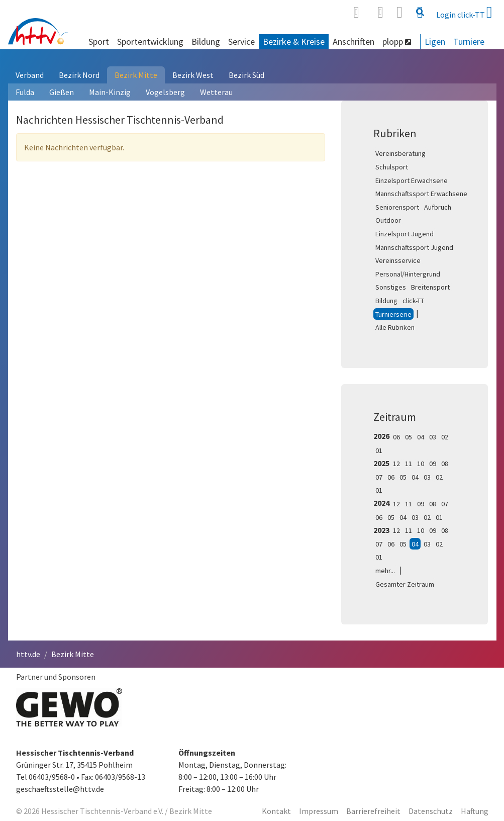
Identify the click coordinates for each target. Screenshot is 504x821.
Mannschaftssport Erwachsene (421, 194)
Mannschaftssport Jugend (414, 247)
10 (421, 464)
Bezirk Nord (79, 75)
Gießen (62, 92)
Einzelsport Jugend (405, 234)
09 (433, 464)
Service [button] (241, 41)
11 (409, 464)
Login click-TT (464, 12)
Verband (30, 75)
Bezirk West (193, 75)
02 (445, 437)
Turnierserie (393, 314)
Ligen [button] (435, 41)
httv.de (28, 654)
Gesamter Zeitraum (405, 584)
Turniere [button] (469, 41)
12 (396, 464)
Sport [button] (99, 41)
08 (445, 464)
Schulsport (392, 167)
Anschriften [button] (354, 41)
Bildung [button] (206, 41)
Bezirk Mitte (136, 75)
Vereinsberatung (400, 153)
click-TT (413, 301)
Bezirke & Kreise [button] (294, 41)
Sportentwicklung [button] (150, 41)
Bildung (386, 301)
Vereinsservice (398, 260)
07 (379, 477)
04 (421, 437)
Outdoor (388, 220)
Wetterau (216, 92)
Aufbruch (438, 207)
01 (379, 450)
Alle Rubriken (395, 327)
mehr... (385, 571)
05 (409, 437)
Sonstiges (391, 287)
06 (396, 437)
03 (433, 437)
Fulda (25, 92)
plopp (397, 41)
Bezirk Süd (246, 75)
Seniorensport (397, 207)
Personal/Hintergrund (408, 274)
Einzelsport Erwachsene (412, 180)
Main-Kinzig (110, 92)
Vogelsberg (165, 92)
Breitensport (430, 287)
